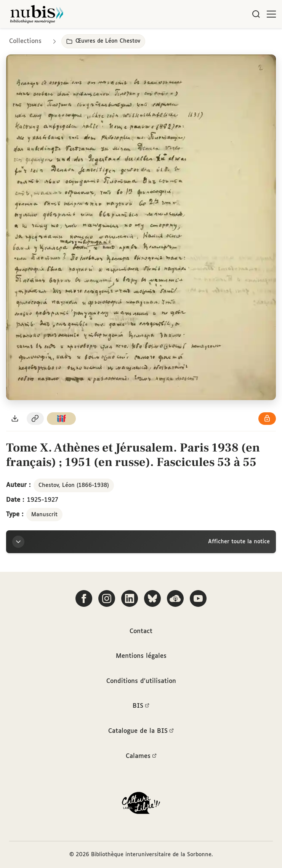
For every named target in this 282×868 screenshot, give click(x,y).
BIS (141, 706)
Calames (141, 756)
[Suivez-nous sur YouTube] (198, 598)
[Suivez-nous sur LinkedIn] (130, 598)
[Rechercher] (256, 14)
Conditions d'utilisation (141, 681)
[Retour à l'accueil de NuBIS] (37, 14)
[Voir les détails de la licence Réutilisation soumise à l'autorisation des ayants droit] (267, 419)
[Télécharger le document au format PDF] (15, 419)
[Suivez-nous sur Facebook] (84, 598)
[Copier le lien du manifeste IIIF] (61, 419)
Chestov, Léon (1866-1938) (74, 485)
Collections (25, 41)
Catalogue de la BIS (141, 731)
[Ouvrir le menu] (271, 14)
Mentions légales (141, 656)
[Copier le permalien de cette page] (35, 419)
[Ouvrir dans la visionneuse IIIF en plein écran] (141, 227)
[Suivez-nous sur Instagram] (107, 598)
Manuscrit (44, 515)
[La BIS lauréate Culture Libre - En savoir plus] (141, 805)
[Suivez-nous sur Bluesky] (152, 598)
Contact (141, 631)
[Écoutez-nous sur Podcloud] (175, 598)
